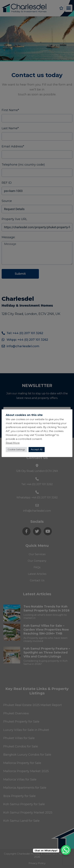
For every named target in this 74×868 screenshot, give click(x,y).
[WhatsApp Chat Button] (66, 850)
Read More (13, 443)
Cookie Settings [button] (16, 449)
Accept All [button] (37, 449)
